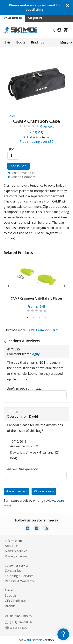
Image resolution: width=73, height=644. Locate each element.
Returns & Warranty (19, 581)
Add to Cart (19, 166)
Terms (23, 556)
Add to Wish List (24, 173)
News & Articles (16, 551)
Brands (10, 606)
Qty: (11, 149)
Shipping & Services (19, 576)
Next (65, 285)
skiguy (35, 354)
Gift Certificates (16, 601)
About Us (12, 546)
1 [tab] (28, 318)
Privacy (10, 556)
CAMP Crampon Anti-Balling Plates (37, 298)
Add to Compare (24, 177)
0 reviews (47, 126)
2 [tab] (34, 318)
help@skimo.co (21, 616)
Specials (11, 595)
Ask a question (16, 491)
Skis (8, 42)
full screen (34, 640)
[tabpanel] (37, 285)
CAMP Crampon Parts (43, 330)
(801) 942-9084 (21, 622)
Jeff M (34, 446)
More (64, 43)
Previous (8, 285)
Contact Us (13, 571)
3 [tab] (40, 318)
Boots (21, 42)
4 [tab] (45, 318)
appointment (45, 5)
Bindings (38, 42)
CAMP (12, 116)
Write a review (44, 491)
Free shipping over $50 (37, 142)
